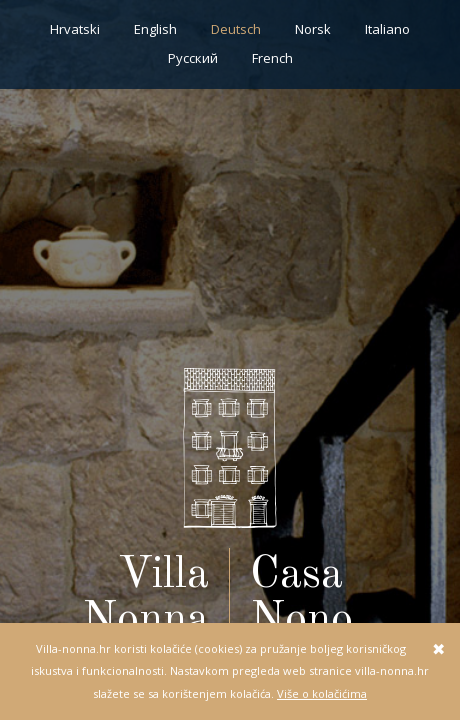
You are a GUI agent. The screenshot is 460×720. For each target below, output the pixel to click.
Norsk (313, 29)
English (155, 29)
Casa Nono (301, 598)
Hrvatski (75, 29)
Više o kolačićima (322, 693)
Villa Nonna (145, 598)
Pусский (193, 58)
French (272, 58)
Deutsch (236, 29)
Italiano (387, 29)
